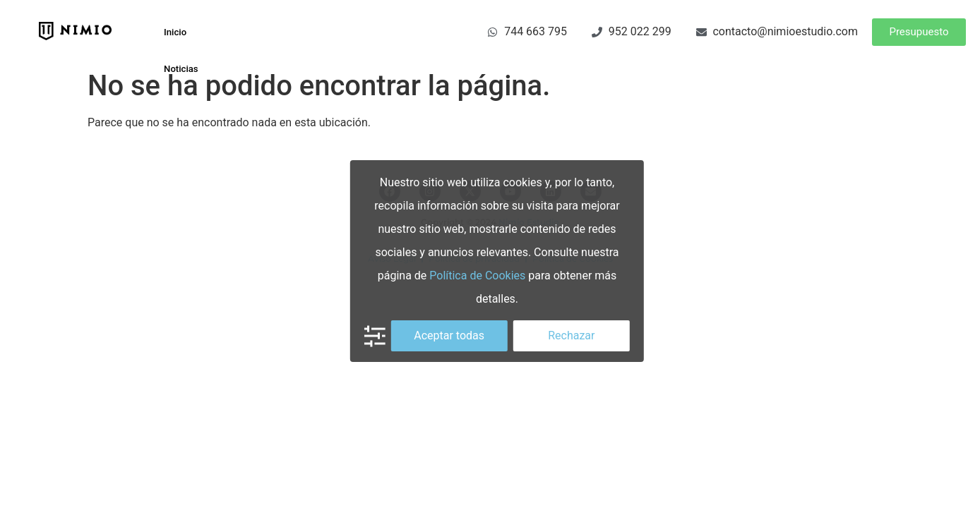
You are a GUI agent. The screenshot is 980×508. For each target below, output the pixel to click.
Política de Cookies (477, 276)
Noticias (177, 59)
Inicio (171, 29)
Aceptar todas (449, 335)
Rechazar (571, 335)
